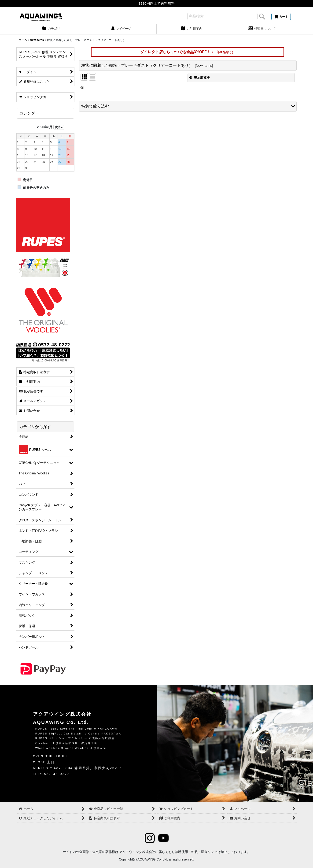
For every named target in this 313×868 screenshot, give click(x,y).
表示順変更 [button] (200, 78)
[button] (188, 106)
